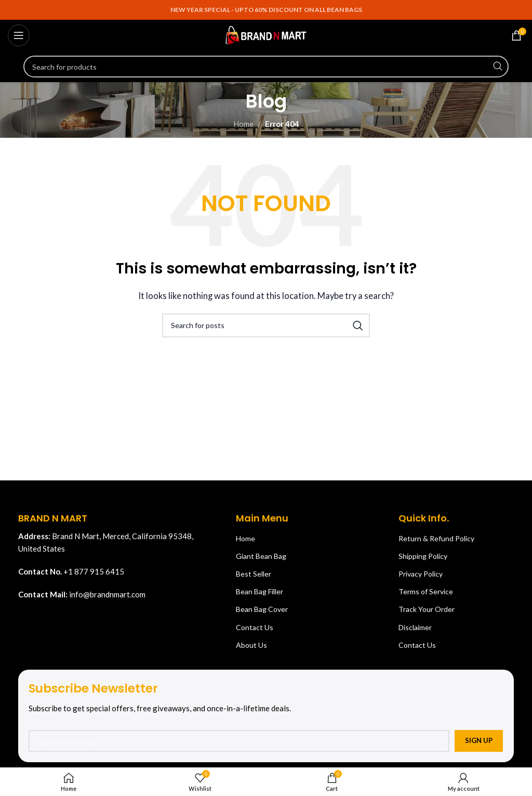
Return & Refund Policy (436, 538)
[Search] (266, 67)
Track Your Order (427, 609)
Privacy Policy (421, 574)
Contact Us (255, 627)
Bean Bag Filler (260, 591)
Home (243, 124)
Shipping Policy (423, 556)
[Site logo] (266, 34)
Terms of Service (426, 591)
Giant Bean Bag (261, 556)
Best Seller (254, 574)
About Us (251, 645)
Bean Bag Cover (262, 609)
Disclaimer (415, 627)
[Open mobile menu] (19, 35)
